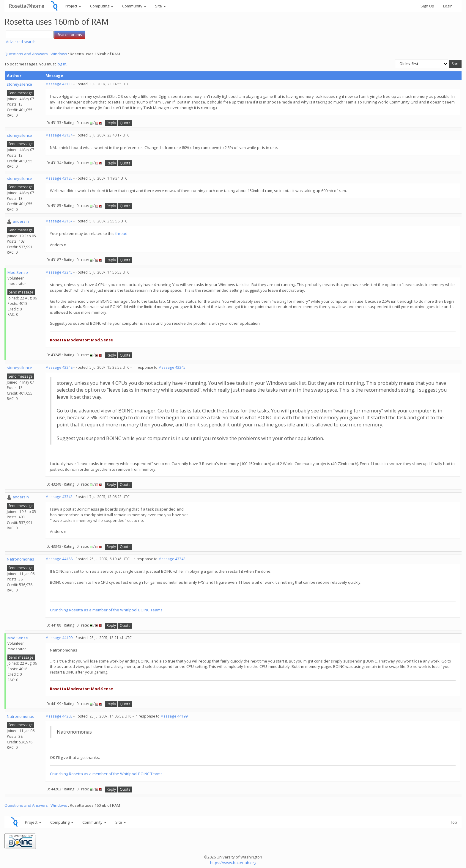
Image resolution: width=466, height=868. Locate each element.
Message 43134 (59, 135)
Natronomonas (21, 559)
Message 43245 (59, 272)
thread (121, 233)
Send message (21, 93)
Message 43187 (59, 221)
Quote (125, 123)
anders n (21, 221)
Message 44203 (59, 716)
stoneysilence (19, 84)
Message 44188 (59, 559)
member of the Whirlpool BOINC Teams (127, 610)
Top (454, 822)
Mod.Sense (18, 272)
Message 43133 (59, 84)
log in (62, 64)
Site (160, 6)
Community (134, 6)
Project (73, 6)
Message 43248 (59, 367)
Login (448, 6)
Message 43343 (59, 497)
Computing (102, 6)
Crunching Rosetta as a (71, 610)
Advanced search (21, 42)
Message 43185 (59, 178)
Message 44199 (59, 638)
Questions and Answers (26, 54)
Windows (59, 54)
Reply (111, 123)
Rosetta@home (27, 6)
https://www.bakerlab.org (233, 863)
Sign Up (427, 6)
